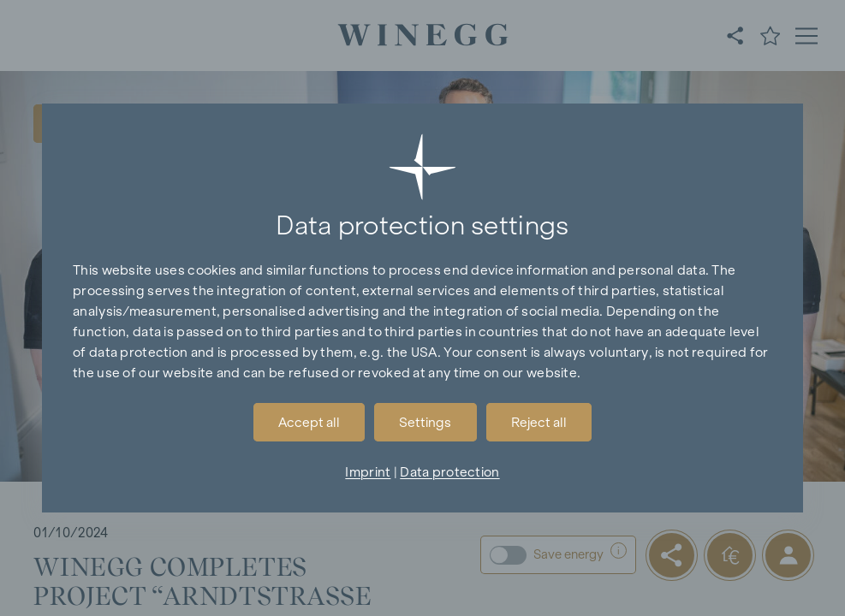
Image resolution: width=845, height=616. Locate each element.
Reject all (539, 422)
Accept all (309, 422)
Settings (425, 422)
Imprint (368, 472)
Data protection (449, 472)
